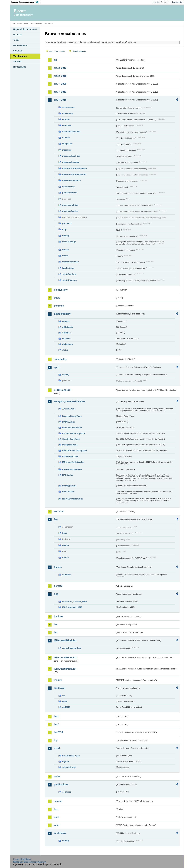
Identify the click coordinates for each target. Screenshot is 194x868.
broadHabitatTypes (71, 756)
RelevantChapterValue (73, 499)
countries (67, 125)
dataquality (60, 359)
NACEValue (68, 475)
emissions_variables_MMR (75, 602)
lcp (56, 740)
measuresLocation (71, 162)
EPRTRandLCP (63, 390)
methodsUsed (69, 187)
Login (157, 2)
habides (59, 616)
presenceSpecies (70, 211)
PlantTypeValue (69, 486)
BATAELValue (69, 422)
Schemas (18, 51)
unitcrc (66, 558)
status (65, 350)
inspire (58, 680)
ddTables (66, 333)
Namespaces (20, 67)
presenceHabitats (70, 205)
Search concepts (79, 51)
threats (66, 250)
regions (66, 762)
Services (17, 61)
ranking (66, 236)
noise (57, 776)
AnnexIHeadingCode (72, 648)
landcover (60, 688)
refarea (66, 545)
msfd (57, 748)
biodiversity (61, 290)
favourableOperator (71, 132)
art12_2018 (60, 76)
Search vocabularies (57, 51)
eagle (65, 701)
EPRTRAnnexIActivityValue (75, 451)
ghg (56, 594)
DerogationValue (70, 445)
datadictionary (62, 314)
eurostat (59, 511)
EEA (26, 2)
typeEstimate (68, 268)
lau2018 (58, 732)
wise (57, 825)
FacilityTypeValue (70, 456)
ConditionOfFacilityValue (74, 433)
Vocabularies (20, 56)
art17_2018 (60, 100)
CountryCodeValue (71, 439)
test (56, 809)
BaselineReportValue (72, 416)
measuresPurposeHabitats (74, 168)
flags (65, 533)
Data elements (20, 45)
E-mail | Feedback (22, 859)
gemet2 (58, 586)
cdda (57, 298)
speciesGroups (69, 767)
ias (56, 624)
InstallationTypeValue (72, 469)
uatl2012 (66, 707)
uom (57, 817)
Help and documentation (25, 29)
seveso (58, 801)
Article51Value (69, 409)
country (66, 841)
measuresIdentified (71, 156)
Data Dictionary (36, 24)
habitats (66, 138)
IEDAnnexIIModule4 (65, 669)
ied (56, 632)
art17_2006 (60, 84)
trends (65, 256)
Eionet (25, 24)
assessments (68, 107)
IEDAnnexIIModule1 (65, 640)
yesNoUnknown (70, 280)
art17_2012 (60, 92)
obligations (67, 344)
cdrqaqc (66, 119)
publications (61, 784)
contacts (66, 321)
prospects (67, 223)
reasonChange (69, 242)
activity (66, 375)
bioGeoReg (67, 113)
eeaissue (66, 339)
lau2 (56, 724)
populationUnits (70, 193)
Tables (16, 40)
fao (56, 519)
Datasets (18, 35)
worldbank (60, 833)
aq (55, 60)
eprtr (57, 367)
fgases (58, 567)
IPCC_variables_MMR (72, 607)
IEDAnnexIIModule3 (65, 658)
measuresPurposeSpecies (74, 174)
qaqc (65, 229)
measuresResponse (71, 180)
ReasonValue (68, 492)
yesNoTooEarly (69, 274)
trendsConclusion (71, 262)
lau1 (56, 716)
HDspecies (67, 144)
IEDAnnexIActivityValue (73, 462)
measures (67, 150)
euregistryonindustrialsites (69, 401)
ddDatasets (68, 327)
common (59, 306)
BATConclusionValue (72, 428)
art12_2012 (60, 68)
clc (64, 696)
